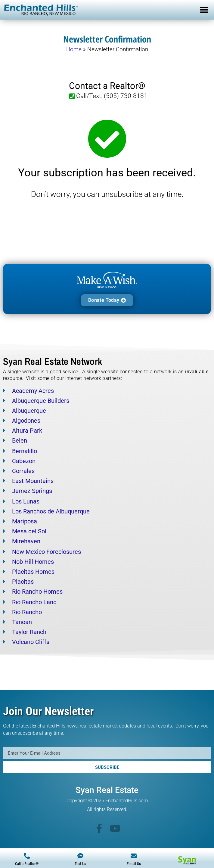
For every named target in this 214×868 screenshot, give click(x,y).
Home (74, 49)
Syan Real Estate (107, 790)
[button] (204, 10)
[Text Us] (80, 856)
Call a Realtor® (27, 864)
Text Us (80, 864)
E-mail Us (134, 864)
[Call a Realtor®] (27, 856)
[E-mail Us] (134, 856)
